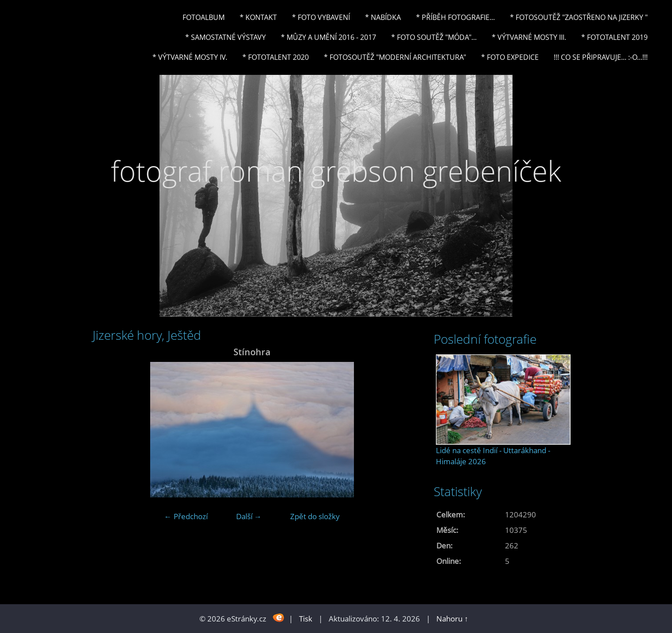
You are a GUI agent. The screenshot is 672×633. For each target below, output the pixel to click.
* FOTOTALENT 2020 (276, 57)
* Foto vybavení (321, 17)
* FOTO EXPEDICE (510, 57)
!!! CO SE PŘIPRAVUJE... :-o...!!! (601, 57)
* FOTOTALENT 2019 (614, 37)
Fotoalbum (204, 17)
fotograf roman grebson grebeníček (336, 171)
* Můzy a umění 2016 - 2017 (328, 37)
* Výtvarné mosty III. (529, 37)
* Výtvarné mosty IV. (190, 57)
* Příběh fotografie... (455, 17)
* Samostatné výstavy (225, 37)
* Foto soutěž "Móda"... (434, 37)
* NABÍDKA (383, 17)
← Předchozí (186, 516)
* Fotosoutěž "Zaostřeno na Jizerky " (579, 17)
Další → (249, 516)
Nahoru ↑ (452, 619)
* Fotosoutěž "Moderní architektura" (395, 57)
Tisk (306, 619)
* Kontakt (258, 17)
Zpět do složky (315, 516)
